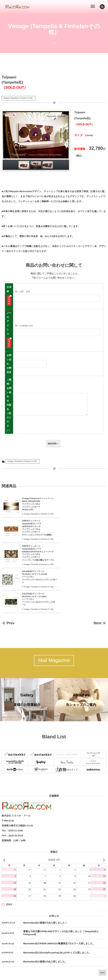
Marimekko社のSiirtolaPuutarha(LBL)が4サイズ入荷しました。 (57, 917)
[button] (102, 7)
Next (100, 584)
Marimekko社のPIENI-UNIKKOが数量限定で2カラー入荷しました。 (59, 907)
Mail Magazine (54, 621)
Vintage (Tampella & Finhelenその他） (18, 98)
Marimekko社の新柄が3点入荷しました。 (45, 926)
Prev (8, 584)
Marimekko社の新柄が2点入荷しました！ (45, 887)
